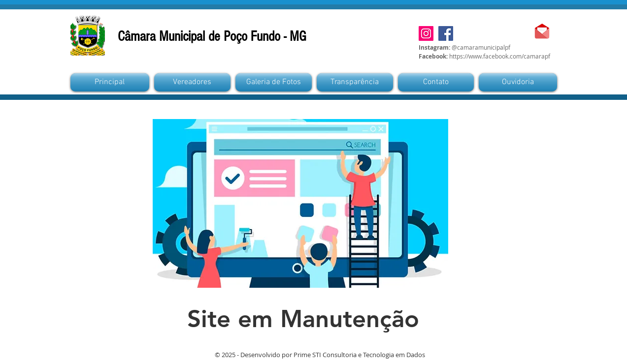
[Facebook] (446, 33)
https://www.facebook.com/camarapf (500, 56)
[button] (274, 82)
